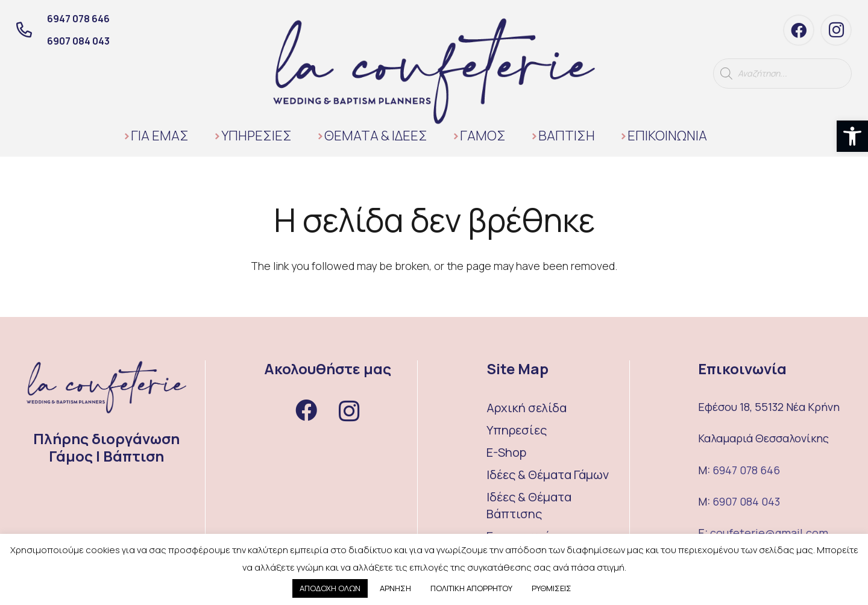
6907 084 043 (746, 501)
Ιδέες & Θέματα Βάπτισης (529, 505)
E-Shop (506, 452)
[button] (852, 136)
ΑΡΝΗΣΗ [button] (395, 588)
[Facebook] (799, 30)
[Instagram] (836, 30)
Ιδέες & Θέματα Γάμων (548, 475)
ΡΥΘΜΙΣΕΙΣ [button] (552, 588)
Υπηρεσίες (517, 430)
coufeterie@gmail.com (769, 533)
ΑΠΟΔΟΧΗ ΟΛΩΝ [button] (330, 588)
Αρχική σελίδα (527, 408)
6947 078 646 (746, 470)
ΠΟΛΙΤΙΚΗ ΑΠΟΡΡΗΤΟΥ (471, 588)
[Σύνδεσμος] (434, 71)
